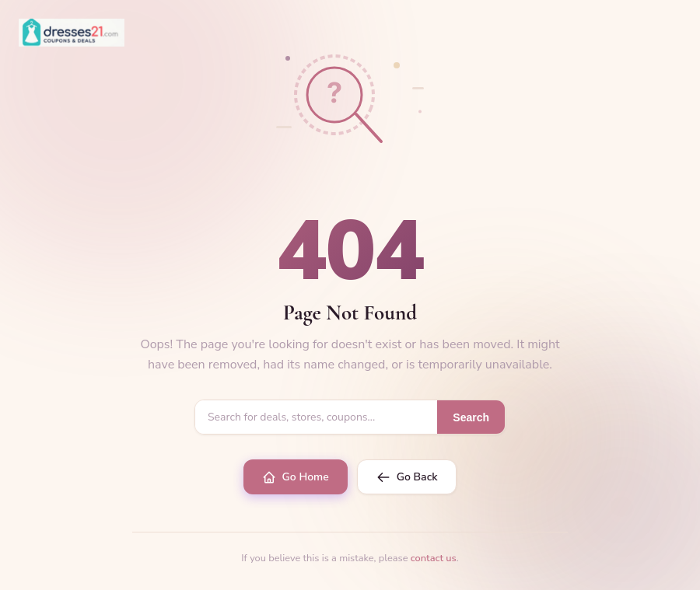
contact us (434, 558)
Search (471, 417)
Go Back (407, 477)
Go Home (296, 477)
